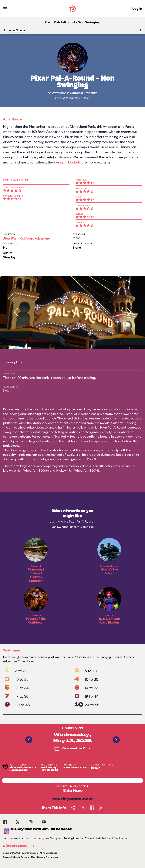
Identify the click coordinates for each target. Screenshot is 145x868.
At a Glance (17, 30)
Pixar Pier (10, 238)
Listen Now (20, 846)
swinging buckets (67, 162)
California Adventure (84, 93)
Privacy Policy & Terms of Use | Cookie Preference (31, 857)
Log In (137, 9)
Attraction (59, 93)
